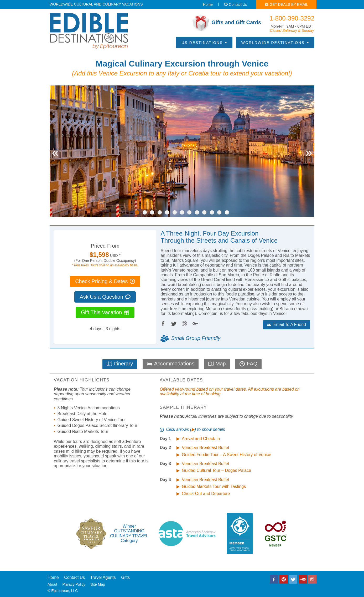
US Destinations (204, 43)
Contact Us (74, 577)
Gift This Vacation (105, 312)
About (52, 584)
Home (53, 577)
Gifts (125, 577)
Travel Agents (103, 577)
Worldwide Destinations (275, 43)
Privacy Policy (74, 584)
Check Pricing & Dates (105, 281)
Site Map (98, 584)
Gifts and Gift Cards (227, 23)
